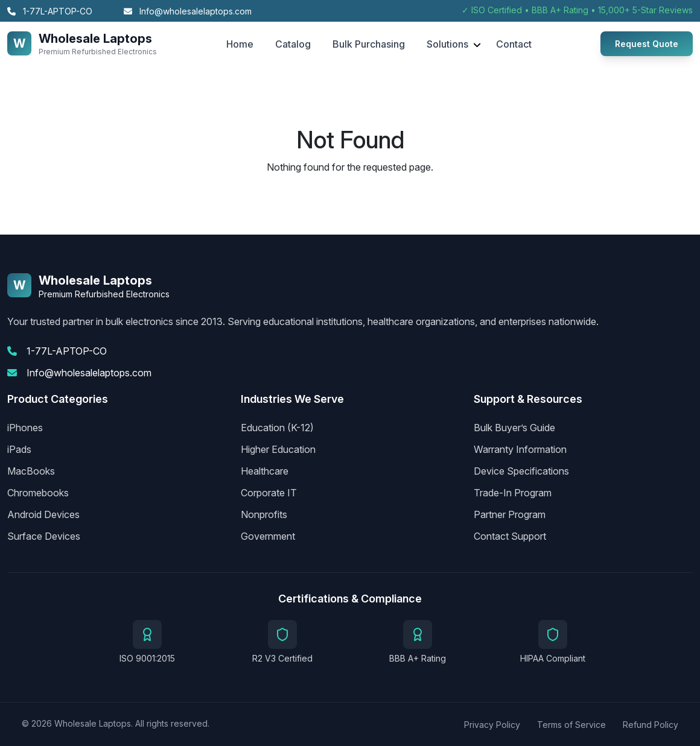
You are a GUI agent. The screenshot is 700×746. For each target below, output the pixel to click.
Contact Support (510, 536)
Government (268, 536)
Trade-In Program (513, 493)
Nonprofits (264, 514)
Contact (514, 44)
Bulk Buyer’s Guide (514, 428)
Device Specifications (521, 471)
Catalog (293, 44)
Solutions (447, 44)
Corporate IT (269, 493)
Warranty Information (520, 449)
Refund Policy (651, 725)
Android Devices (43, 514)
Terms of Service (571, 725)
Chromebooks (38, 493)
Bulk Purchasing (369, 44)
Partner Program (510, 514)
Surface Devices (44, 536)
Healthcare (265, 471)
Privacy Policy (492, 725)
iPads (19, 449)
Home (240, 44)
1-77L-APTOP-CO (50, 11)
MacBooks (31, 471)
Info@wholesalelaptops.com (188, 11)
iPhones (25, 428)
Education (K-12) (277, 428)
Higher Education (278, 449)
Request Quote (647, 44)
